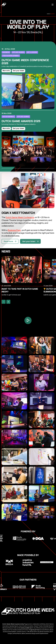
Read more (10, 243)
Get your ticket (18, 71)
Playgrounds (53, 14)
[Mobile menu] (53, 5)
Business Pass (14, 230)
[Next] (8, 302)
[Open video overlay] (28, 320)
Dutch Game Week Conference (20, 217)
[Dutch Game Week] (14, 5)
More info (6, 71)
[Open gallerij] (14, 345)
